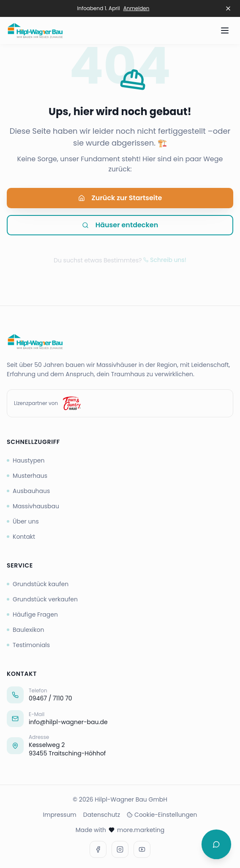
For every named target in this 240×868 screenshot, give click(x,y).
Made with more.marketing (120, 830)
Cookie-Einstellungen (162, 815)
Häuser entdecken (120, 227)
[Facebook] (98, 849)
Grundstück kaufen (38, 584)
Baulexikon (25, 630)
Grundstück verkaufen (42, 599)
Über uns (23, 521)
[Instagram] (120, 849)
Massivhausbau (33, 506)
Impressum (60, 815)
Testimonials (28, 645)
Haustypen (26, 460)
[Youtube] (142, 849)
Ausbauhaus (28, 491)
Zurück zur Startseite (120, 200)
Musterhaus (27, 476)
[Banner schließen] (228, 8)
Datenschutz (102, 815)
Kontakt (21, 537)
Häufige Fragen (32, 614)
